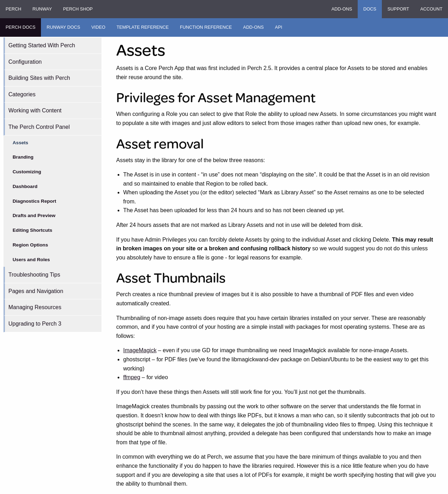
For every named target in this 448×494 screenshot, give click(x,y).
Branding (23, 157)
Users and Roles (31, 260)
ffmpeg (132, 377)
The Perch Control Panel (39, 127)
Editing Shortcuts (32, 230)
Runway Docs (63, 27)
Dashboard (25, 186)
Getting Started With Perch (42, 45)
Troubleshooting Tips (34, 275)
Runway (42, 9)
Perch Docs (20, 27)
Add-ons (342, 9)
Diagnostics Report (34, 201)
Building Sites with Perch (39, 78)
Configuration (25, 62)
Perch (13, 9)
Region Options (30, 245)
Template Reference (143, 27)
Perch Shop (78, 9)
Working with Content (35, 110)
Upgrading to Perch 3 (35, 324)
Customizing (27, 172)
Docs (370, 9)
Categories (22, 94)
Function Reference (206, 27)
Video (98, 27)
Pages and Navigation (36, 291)
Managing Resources (35, 307)
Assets (20, 143)
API (279, 27)
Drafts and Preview (34, 215)
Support (398, 9)
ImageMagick (140, 350)
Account (431, 9)
